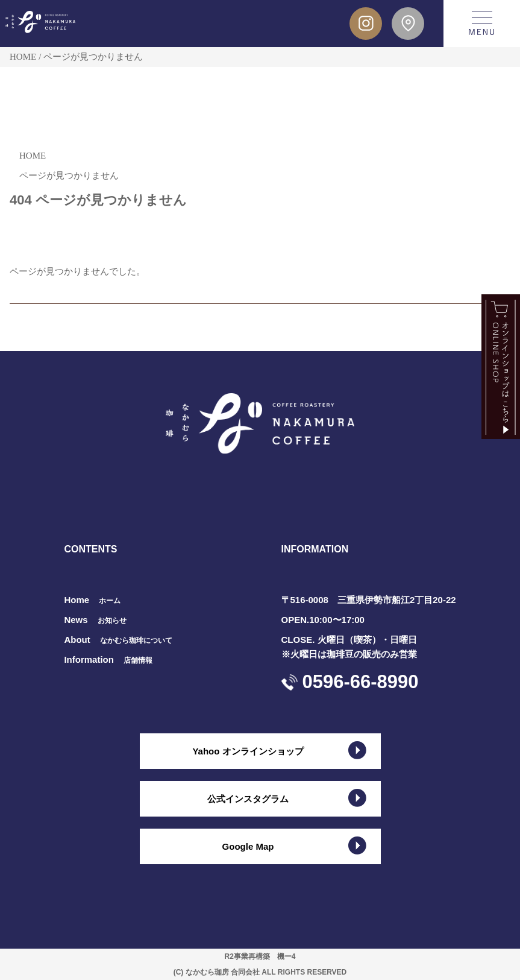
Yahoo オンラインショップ (248, 751)
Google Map (248, 846)
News (95, 620)
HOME (23, 57)
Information (108, 659)
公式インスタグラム (248, 799)
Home (92, 600)
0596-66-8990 (361, 682)
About (118, 640)
